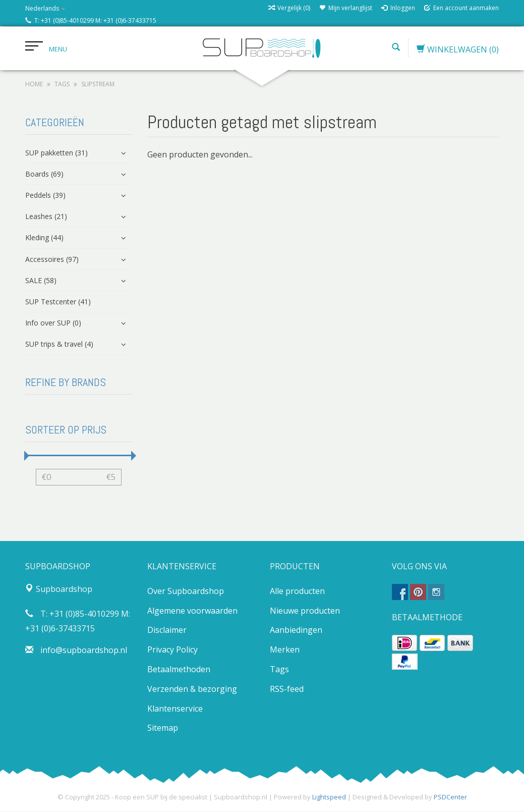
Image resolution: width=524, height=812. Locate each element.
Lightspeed (329, 797)
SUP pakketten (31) (56, 153)
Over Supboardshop (186, 591)
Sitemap (163, 728)
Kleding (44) (44, 238)
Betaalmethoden (179, 670)
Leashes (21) (46, 217)
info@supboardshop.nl (84, 651)
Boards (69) (44, 174)
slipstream (98, 85)
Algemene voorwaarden (192, 611)
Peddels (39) (45, 196)
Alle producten (297, 591)
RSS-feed (287, 689)
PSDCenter (450, 797)
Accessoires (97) (52, 259)
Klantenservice (175, 709)
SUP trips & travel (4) (59, 344)
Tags (62, 85)
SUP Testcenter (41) (58, 302)
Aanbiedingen (296, 630)
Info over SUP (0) (53, 323)
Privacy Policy (172, 650)
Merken (285, 650)
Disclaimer (167, 630)
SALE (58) (41, 281)
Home (34, 85)
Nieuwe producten (305, 611)
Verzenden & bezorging (192, 689)
